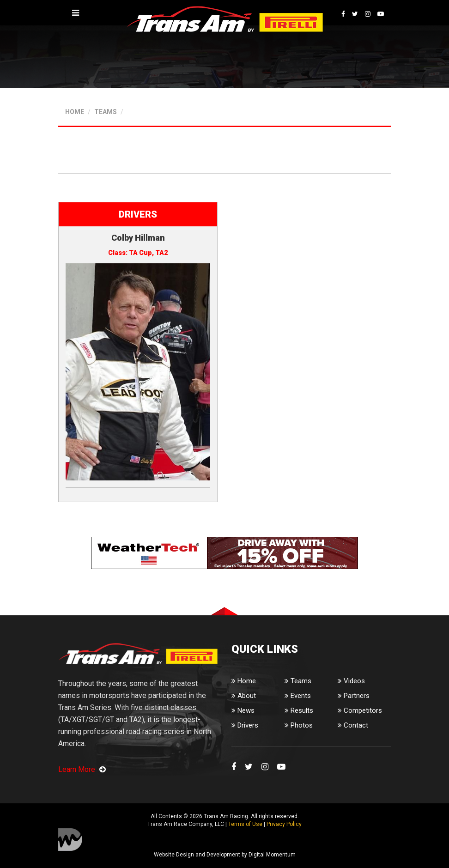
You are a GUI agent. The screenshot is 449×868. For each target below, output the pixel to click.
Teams (298, 681)
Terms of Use (245, 824)
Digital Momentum (70, 840)
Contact (353, 725)
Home (244, 681)
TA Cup (140, 253)
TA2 (161, 253)
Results (299, 710)
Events (298, 696)
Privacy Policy (284, 824)
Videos (351, 681)
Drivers (245, 725)
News (243, 710)
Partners (354, 696)
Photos (299, 725)
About (244, 696)
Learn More (82, 769)
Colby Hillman (138, 238)
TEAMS (106, 112)
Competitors (360, 710)
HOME (75, 112)
